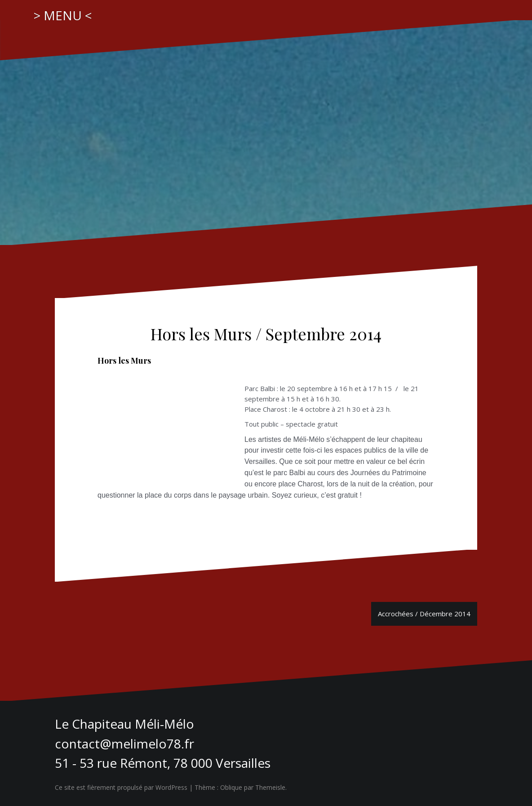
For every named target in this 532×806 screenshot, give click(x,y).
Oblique (231, 787)
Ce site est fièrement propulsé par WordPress (121, 787)
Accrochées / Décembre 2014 (424, 614)
